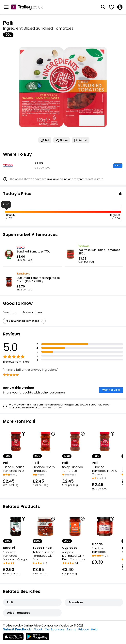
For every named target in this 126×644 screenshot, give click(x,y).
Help (94, 629)
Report (81, 140)
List (45, 140)
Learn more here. (52, 408)
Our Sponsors (55, 629)
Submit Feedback (17, 629)
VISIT (118, 166)
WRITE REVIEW (111, 390)
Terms (71, 629)
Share (62, 140)
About (38, 629)
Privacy (84, 629)
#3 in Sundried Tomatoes (25, 321)
